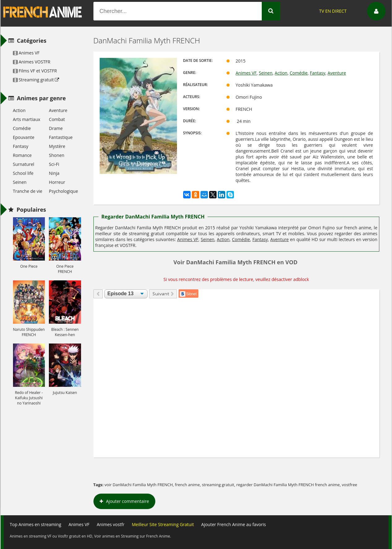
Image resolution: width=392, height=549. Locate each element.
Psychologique (63, 191)
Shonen (57, 155)
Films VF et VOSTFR (35, 71)
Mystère (57, 146)
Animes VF (246, 73)
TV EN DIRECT (333, 11)
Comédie (299, 73)
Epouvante (24, 137)
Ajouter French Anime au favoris (233, 524)
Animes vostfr (111, 524)
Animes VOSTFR (32, 62)
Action (281, 73)
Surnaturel (24, 164)
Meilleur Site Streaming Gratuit (163, 524)
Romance (22, 155)
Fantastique (61, 137)
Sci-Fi (54, 164)
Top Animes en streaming (36, 524)
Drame (56, 128)
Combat (57, 119)
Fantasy (317, 73)
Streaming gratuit (36, 80)
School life (23, 173)
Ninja (54, 173)
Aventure (337, 73)
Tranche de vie (28, 191)
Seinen (265, 73)
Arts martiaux (27, 119)
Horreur (57, 182)
